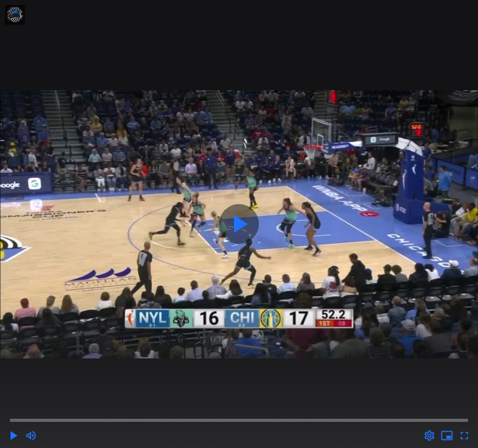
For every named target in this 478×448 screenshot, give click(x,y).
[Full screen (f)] (464, 436)
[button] (14, 436)
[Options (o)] (429, 436)
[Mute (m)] (31, 436)
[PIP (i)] (447, 436)
